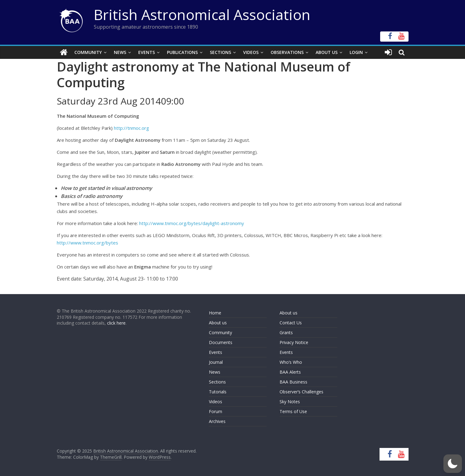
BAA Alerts (290, 372)
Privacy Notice (294, 342)
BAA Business (293, 382)
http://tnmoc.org (131, 128)
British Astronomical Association (202, 14)
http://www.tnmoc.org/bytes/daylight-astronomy (192, 223)
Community (88, 52)
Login (356, 52)
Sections (220, 52)
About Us (327, 52)
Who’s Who (291, 362)
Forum (216, 411)
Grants (286, 332)
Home (215, 313)
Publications (182, 52)
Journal (216, 362)
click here (116, 323)
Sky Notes (290, 402)
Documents (221, 342)
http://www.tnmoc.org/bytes (87, 243)
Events (147, 52)
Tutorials (218, 392)
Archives (217, 421)
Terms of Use (293, 411)
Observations (287, 52)
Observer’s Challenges (301, 392)
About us (218, 323)
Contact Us (291, 323)
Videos (251, 52)
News (120, 52)
